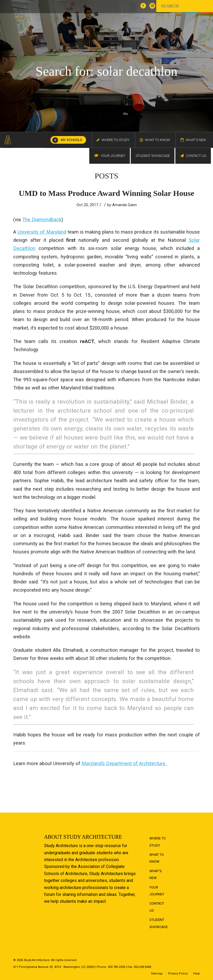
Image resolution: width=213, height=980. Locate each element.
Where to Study (158, 842)
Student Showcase (159, 923)
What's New (156, 874)
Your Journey (157, 891)
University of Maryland (42, 232)
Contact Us (157, 907)
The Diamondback (42, 219)
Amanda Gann (124, 205)
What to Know (157, 858)
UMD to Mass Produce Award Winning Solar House (106, 193)
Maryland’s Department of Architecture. (125, 763)
